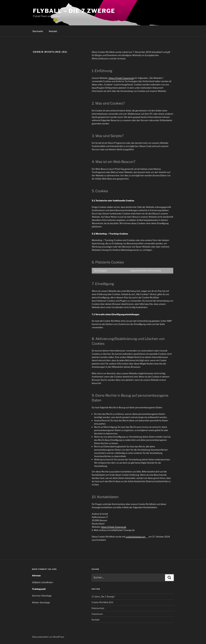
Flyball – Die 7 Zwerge (74, 11)
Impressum (97, 614)
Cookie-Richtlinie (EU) (102, 602)
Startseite (38, 31)
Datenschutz (98, 608)
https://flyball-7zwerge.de (121, 78)
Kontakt (53, 31)
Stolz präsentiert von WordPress (48, 637)
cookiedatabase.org (135, 537)
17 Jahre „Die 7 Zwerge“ (103, 597)
